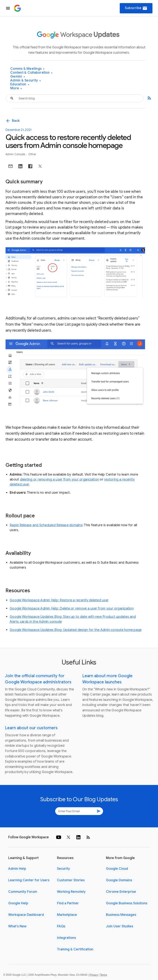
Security (63, 869)
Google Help (18, 903)
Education (20, 84)
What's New (17, 926)
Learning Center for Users (29, 880)
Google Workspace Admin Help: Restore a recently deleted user (59, 600)
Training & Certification (75, 949)
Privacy (94, 975)
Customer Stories (71, 880)
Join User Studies (120, 926)
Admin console (16, 154)
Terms (103, 975)
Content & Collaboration (31, 73)
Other (32, 154)
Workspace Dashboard (26, 915)
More (16, 88)
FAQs (61, 926)
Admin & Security (26, 81)
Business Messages (121, 915)
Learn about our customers (31, 728)
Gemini (18, 77)
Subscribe (136, 8)
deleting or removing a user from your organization (60, 480)
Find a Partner (68, 903)
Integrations (66, 938)
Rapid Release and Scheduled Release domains (46, 525)
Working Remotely (71, 892)
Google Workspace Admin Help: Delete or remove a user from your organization (72, 608)
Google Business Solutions (127, 903)
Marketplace (67, 915)
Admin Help (17, 869)
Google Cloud (117, 869)
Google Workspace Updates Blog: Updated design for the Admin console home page (76, 630)
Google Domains (119, 880)
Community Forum (23, 892)
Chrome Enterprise (121, 892)
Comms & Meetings (27, 69)
